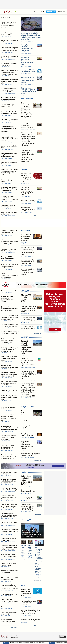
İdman (23, 585)
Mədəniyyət (26, 520)
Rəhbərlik (34, 635)
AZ (42, 12)
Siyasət (24, 170)
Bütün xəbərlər (37, 166)
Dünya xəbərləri (27, 407)
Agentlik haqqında (15, 635)
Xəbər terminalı (51, 12)
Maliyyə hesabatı (26, 635)
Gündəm (24, 337)
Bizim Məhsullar (42, 635)
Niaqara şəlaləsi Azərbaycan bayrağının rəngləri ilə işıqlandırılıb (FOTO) (32, 643)
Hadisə (24, 472)
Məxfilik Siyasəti (52, 635)
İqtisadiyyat (26, 230)
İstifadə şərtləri (14, 638)
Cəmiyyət (25, 291)
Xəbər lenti (6, 18)
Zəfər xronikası (27, 99)
